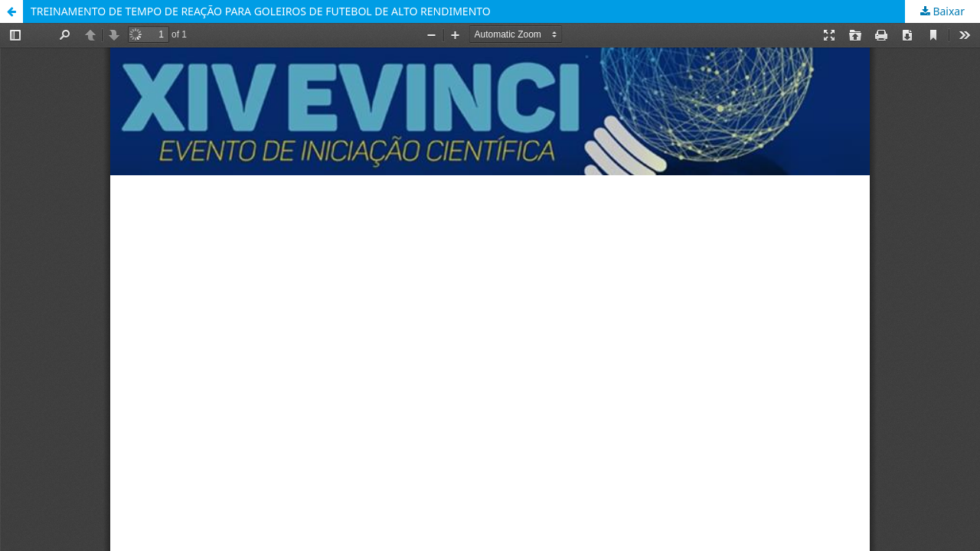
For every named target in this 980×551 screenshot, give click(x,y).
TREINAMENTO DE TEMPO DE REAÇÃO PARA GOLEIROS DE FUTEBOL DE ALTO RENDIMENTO (261, 11)
